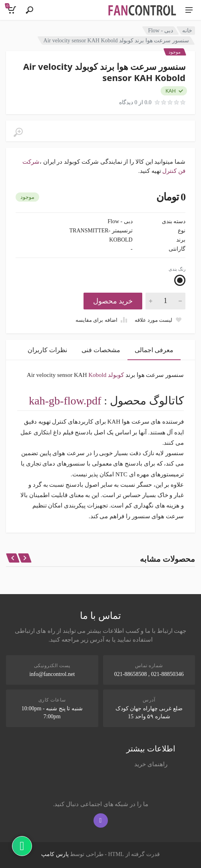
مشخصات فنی (101, 350)
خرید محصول (113, 301)
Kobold (97, 375)
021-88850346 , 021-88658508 (149, 674)
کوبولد (116, 375)
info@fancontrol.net (52, 674)
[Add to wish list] (158, 320)
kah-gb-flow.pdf (65, 401)
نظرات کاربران (47, 350)
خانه (187, 31)
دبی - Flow (160, 31)
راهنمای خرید (151, 764)
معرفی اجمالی (154, 350)
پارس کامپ (55, 854)
